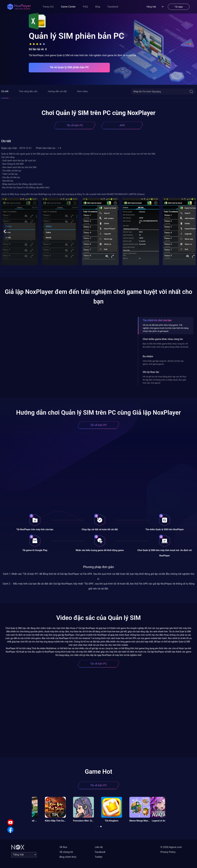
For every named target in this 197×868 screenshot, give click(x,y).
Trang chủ (48, 7)
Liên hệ (99, 847)
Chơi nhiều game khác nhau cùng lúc (163, 339)
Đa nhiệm (148, 356)
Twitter (99, 857)
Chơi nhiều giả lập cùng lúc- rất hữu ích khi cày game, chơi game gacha (163, 363)
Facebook (113, 7)
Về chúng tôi (66, 852)
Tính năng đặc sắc (28, 91)
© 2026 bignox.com (171, 847)
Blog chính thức (68, 857)
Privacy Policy (168, 852)
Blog (98, 7)
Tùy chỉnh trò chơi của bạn (157, 320)
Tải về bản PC (75, 125)
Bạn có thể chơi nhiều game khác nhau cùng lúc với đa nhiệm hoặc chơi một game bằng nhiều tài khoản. (166, 345)
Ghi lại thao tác (151, 372)
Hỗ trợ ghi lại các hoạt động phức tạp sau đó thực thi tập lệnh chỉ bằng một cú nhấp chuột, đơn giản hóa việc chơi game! (165, 380)
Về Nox (63, 847)
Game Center (68, 7)
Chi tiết (5, 91)
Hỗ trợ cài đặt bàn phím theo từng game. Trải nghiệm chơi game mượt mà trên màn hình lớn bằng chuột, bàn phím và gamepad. (166, 328)
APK (122, 125)
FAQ (85, 7)
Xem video (82, 91)
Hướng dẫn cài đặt (57, 91)
